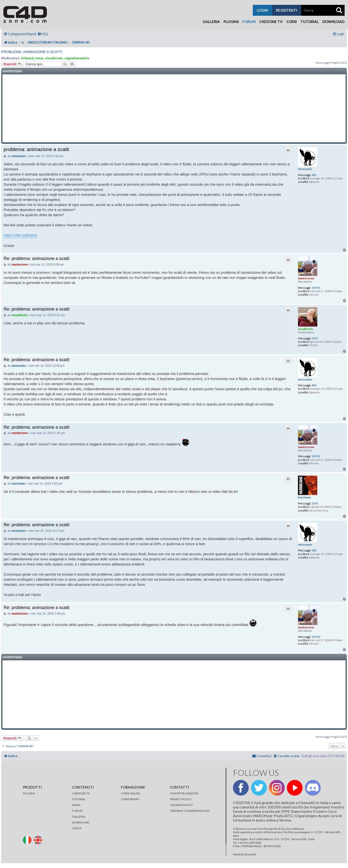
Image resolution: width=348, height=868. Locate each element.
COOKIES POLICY (181, 805)
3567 (315, 338)
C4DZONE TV (81, 793)
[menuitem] (43, 34)
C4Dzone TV (271, 22)
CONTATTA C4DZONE (184, 793)
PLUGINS (29, 793)
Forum (249, 22)
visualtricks (54, 58)
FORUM (77, 811)
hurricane (304, 497)
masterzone (306, 278)
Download (333, 22)
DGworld (250, 854)
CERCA (77, 828)
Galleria (211, 22)
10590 (316, 288)
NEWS (76, 805)
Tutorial (310, 22)
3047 (315, 503)
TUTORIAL (79, 799)
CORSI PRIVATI (130, 799)
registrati (286, 10)
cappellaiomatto (77, 58)
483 (314, 175)
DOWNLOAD (81, 822)
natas (39, 58)
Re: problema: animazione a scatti (36, 259)
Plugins (231, 22)
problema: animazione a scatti (32, 52)
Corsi (292, 22)
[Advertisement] (174, 108)
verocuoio (305, 169)
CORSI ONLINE (130, 793)
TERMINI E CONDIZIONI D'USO (190, 811)
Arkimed (27, 58)
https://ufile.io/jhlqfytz (20, 235)
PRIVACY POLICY (181, 799)
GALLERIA (79, 817)
